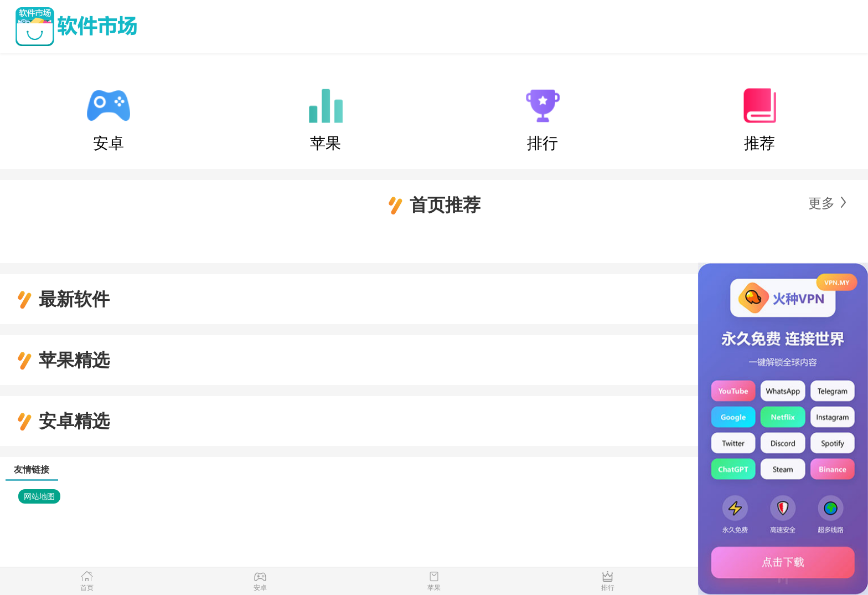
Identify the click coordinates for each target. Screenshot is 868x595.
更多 (821, 203)
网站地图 (39, 496)
